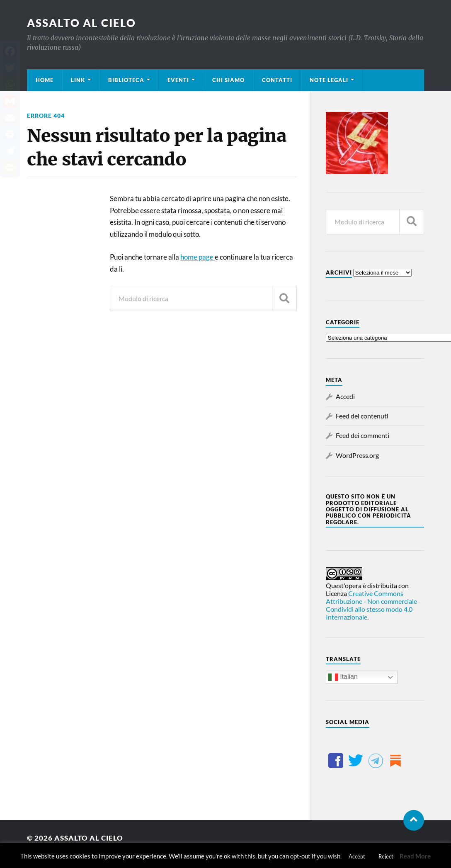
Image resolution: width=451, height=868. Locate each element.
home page (198, 257)
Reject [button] (386, 856)
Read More (415, 856)
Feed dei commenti (362, 435)
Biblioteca (126, 80)
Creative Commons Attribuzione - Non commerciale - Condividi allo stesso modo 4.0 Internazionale (373, 605)
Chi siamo (228, 80)
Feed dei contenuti (362, 416)
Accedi (345, 396)
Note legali (329, 80)
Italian (343, 677)
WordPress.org (357, 455)
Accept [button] (357, 856)
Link (78, 80)
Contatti (277, 80)
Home (45, 80)
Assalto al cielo (81, 23)
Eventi (178, 80)
